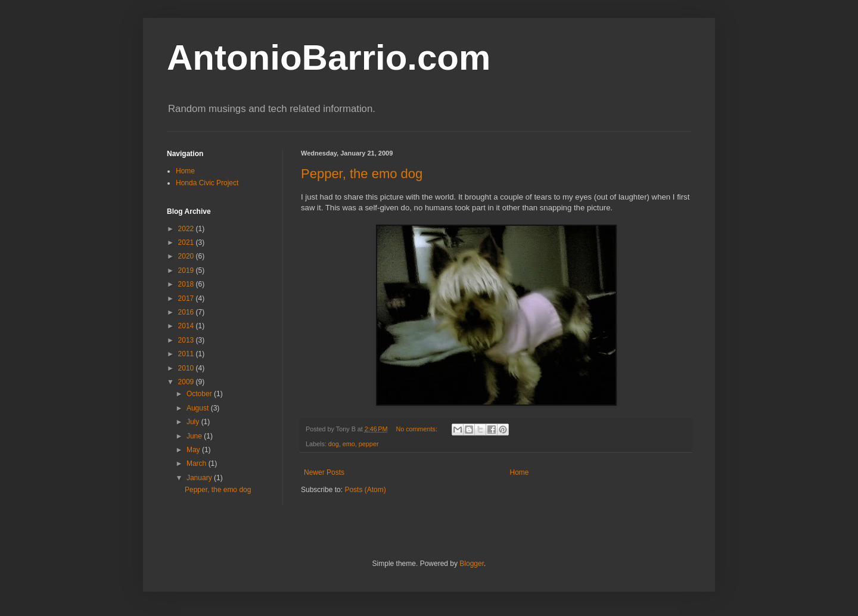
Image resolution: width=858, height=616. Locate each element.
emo (349, 444)
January (200, 478)
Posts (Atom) (365, 490)
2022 (187, 229)
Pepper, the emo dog (362, 174)
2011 (187, 354)
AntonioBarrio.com (329, 57)
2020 (187, 256)
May (194, 450)
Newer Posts (324, 472)
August (199, 408)
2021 (187, 242)
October (200, 394)
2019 (187, 270)
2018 (187, 284)
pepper (369, 444)
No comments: (417, 429)
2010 (187, 368)
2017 (187, 298)
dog (334, 444)
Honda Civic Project (207, 183)
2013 (187, 340)
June (195, 436)
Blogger (472, 564)
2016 (187, 312)
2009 (187, 382)
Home (520, 472)
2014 (187, 326)
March (198, 463)
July (194, 422)
